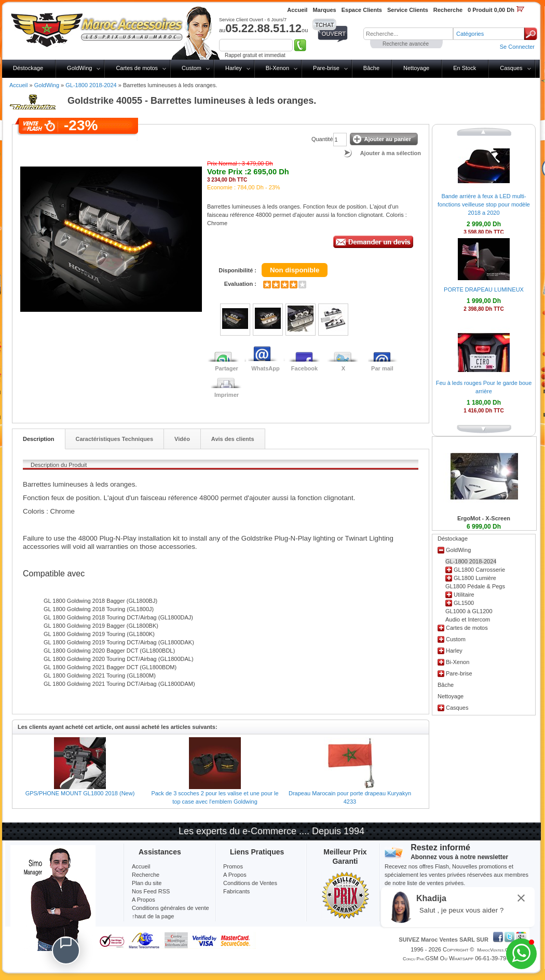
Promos (233, 866)
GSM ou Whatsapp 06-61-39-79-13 (470, 958)
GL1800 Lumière (475, 578)
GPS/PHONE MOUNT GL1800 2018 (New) (80, 793)
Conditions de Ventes (250, 883)
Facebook (304, 368)
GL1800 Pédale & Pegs (475, 586)
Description (39, 439)
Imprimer (227, 395)
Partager (227, 368)
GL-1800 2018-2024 (91, 85)
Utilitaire (464, 595)
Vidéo (182, 439)
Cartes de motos (137, 68)
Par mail (382, 368)
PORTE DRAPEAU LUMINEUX (484, 289)
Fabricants (236, 891)
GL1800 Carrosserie (479, 570)
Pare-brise (326, 68)
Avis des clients (233, 439)
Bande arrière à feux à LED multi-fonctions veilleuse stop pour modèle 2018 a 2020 (484, 204)
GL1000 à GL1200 (469, 611)
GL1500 (464, 603)
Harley (234, 68)
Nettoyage (416, 68)
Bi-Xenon (277, 68)
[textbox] (408, 34)
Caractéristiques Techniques (115, 439)
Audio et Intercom (468, 619)
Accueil (18, 85)
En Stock (465, 68)
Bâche (371, 68)
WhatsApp (265, 368)
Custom (192, 68)
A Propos (235, 875)
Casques (511, 68)
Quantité (322, 139)
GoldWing (79, 68)
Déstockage (28, 68)
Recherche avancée (406, 44)
